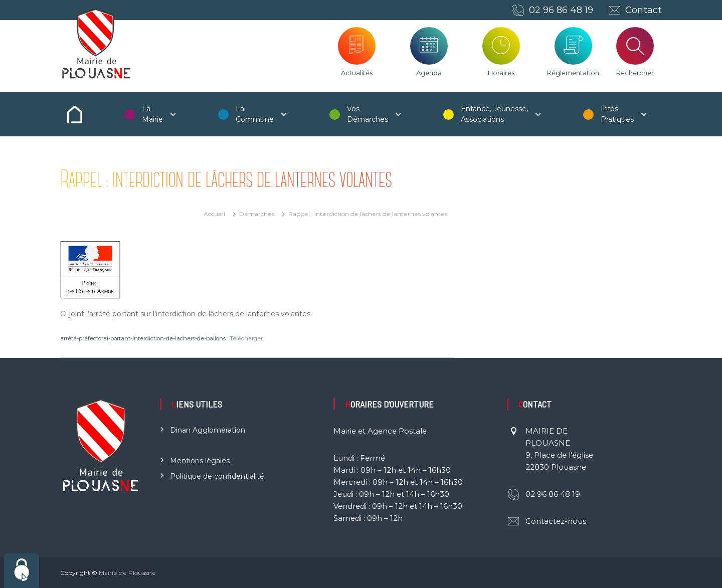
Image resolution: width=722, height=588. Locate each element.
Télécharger (246, 338)
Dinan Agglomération (208, 430)
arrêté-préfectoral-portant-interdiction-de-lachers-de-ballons (143, 338)
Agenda (429, 73)
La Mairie (152, 114)
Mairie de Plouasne (127, 573)
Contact (644, 10)
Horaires (501, 73)
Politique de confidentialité (217, 476)
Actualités (357, 73)
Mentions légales (200, 461)
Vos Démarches (368, 114)
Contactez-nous (556, 521)
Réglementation (573, 73)
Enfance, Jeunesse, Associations (494, 114)
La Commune (255, 114)
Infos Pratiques (617, 114)
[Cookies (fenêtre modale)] (22, 571)
